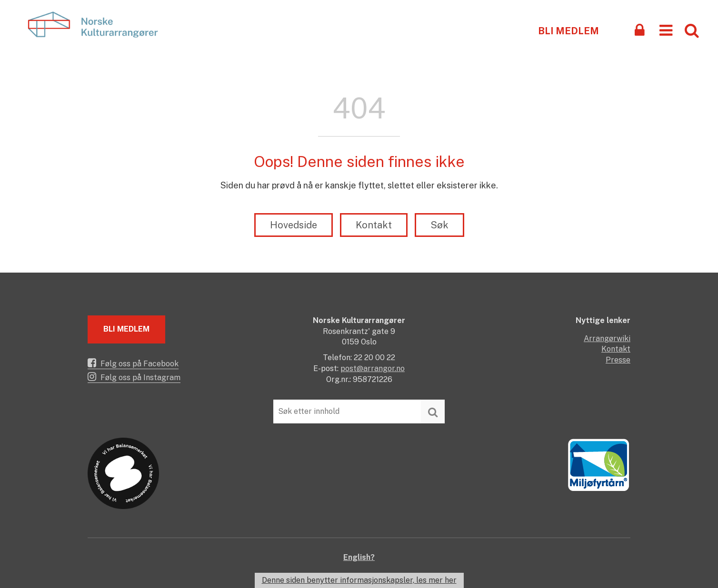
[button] (666, 30)
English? (359, 557)
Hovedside (294, 225)
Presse (618, 360)
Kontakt (374, 225)
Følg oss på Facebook (133, 363)
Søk (439, 225)
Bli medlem (568, 31)
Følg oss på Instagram (134, 377)
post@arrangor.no (373, 368)
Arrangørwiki (607, 338)
